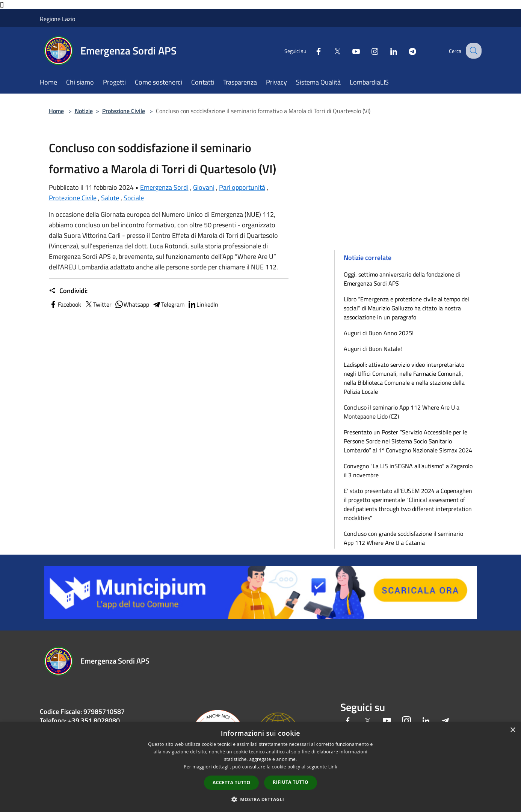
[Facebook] (312, 51)
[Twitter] (331, 51)
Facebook (65, 304)
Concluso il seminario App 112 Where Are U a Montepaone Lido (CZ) (402, 412)
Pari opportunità (242, 187)
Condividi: (68, 291)
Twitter (98, 304)
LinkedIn (203, 304)
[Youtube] (349, 51)
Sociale (134, 198)
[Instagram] (368, 51)
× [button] (513, 730)
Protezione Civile (124, 111)
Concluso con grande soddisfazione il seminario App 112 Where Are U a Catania (403, 538)
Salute (110, 198)
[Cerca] (473, 51)
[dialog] (260, 767)
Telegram (168, 304)
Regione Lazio (57, 19)
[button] (261, 799)
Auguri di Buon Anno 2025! (379, 333)
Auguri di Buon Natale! (373, 349)
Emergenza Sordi (164, 187)
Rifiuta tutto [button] (291, 782)
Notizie (84, 111)
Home (56, 111)
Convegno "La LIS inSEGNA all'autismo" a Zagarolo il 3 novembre (408, 470)
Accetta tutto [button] (231, 783)
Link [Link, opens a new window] (333, 767)
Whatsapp (132, 304)
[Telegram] (406, 51)
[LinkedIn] (387, 51)
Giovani (204, 187)
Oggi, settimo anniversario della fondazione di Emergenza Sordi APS (402, 279)
